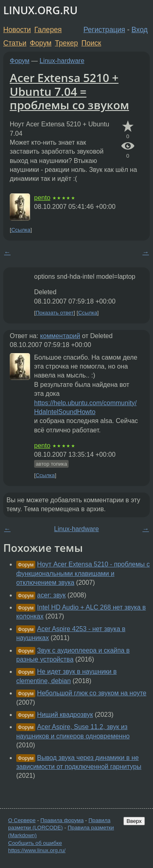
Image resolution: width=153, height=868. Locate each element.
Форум (40, 43)
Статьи (15, 43)
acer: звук (51, 595)
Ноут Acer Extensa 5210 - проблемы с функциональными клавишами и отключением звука (83, 573)
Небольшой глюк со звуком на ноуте (92, 693)
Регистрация (105, 30)
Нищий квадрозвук (65, 715)
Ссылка (21, 230)
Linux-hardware (62, 61)
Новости (17, 30)
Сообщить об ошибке (35, 843)
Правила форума (62, 820)
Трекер (66, 43)
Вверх (134, 821)
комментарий (60, 336)
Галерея (48, 30)
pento (42, 198)
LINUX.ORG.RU (40, 10)
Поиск (92, 43)
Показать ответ (55, 313)
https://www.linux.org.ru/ (37, 850)
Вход (140, 30)
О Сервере (22, 820)
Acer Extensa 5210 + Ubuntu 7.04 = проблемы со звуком (69, 91)
